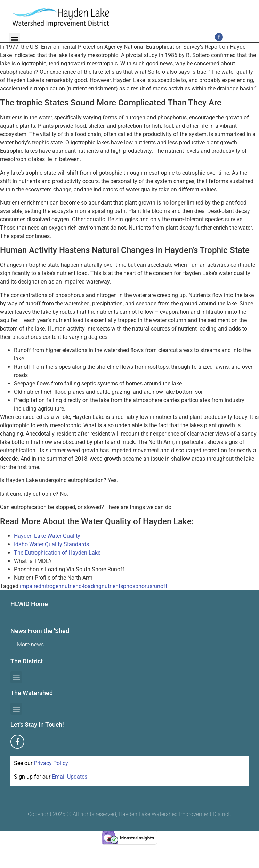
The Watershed (32, 693)
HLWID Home (29, 604)
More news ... (33, 644)
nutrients (112, 586)
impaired (31, 586)
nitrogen (51, 586)
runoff (160, 586)
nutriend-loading (82, 586)
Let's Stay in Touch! (37, 724)
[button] (14, 38)
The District (27, 661)
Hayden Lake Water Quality (47, 536)
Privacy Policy (51, 763)
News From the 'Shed (40, 631)
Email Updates (70, 777)
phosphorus (138, 586)
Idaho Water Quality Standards (51, 544)
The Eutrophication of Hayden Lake (57, 553)
